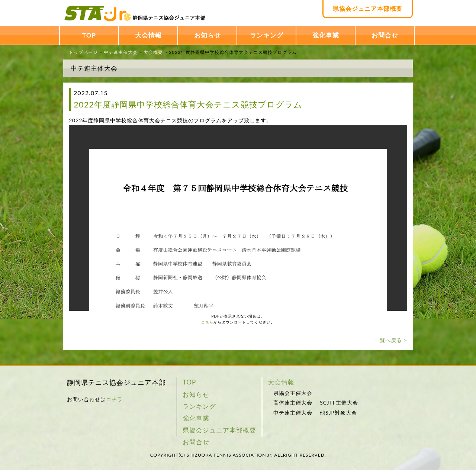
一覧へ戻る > (391, 340)
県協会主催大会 (293, 393)
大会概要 (153, 52)
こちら (207, 322)
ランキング (267, 35)
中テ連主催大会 (121, 52)
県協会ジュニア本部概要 (368, 8)
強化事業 (326, 35)
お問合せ (385, 35)
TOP (89, 35)
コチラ (114, 399)
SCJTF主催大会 (339, 403)
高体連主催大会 (293, 403)
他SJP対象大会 (338, 413)
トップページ (83, 52)
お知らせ (208, 35)
